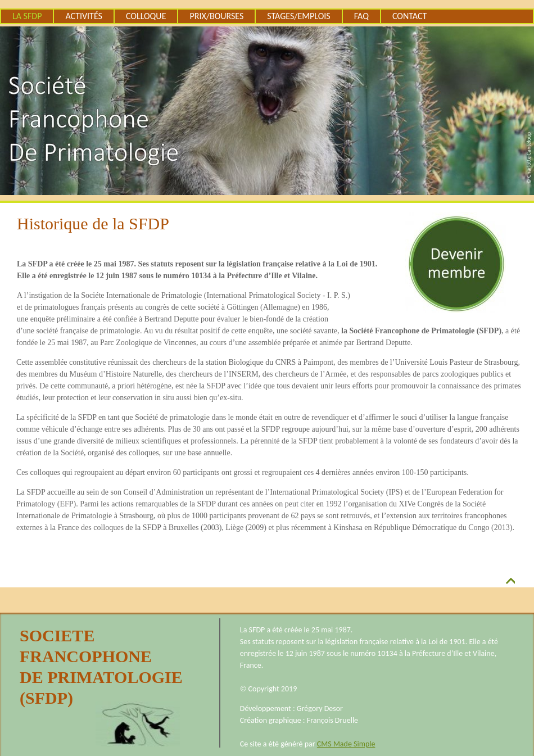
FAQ (361, 16)
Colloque (146, 16)
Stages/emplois (298, 16)
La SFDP (27, 16)
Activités (84, 16)
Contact (409, 16)
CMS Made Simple (346, 744)
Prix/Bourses (216, 16)
